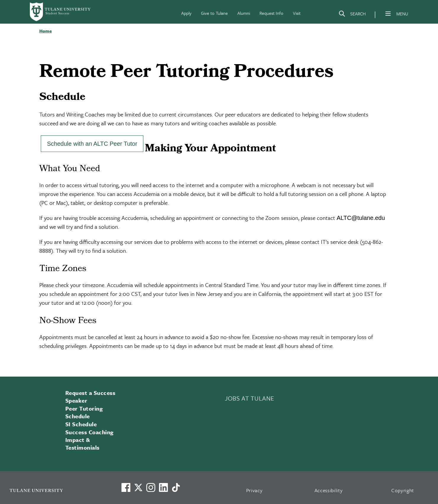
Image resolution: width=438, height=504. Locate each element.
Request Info (271, 13)
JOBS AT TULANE (249, 398)
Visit (297, 13)
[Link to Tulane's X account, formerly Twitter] (138, 487)
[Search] (352, 15)
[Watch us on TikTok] (176, 487)
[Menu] (388, 14)
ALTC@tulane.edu (361, 218)
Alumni (244, 13)
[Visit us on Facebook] (126, 487)
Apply (186, 13)
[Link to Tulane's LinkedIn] (163, 487)
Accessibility (329, 490)
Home (46, 31)
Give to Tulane (214, 13)
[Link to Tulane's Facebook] (151, 487)
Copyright (403, 490)
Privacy (254, 490)
